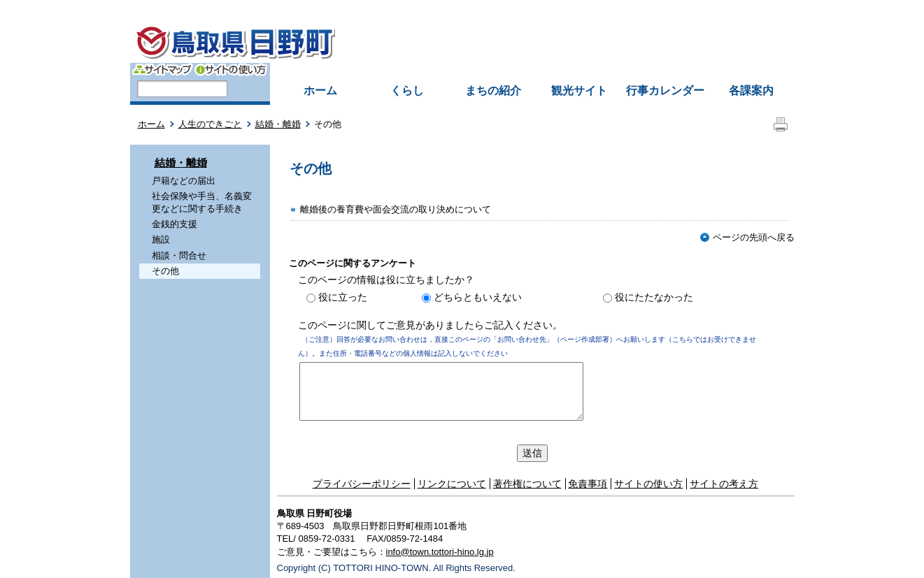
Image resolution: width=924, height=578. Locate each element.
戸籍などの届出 (184, 181)
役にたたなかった (654, 297)
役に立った (343, 297)
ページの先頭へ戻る (747, 237)
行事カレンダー (665, 91)
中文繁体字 (595, 10)
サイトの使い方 (231, 70)
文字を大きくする (666, 54)
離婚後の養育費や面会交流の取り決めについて (396, 209)
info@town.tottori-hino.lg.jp (440, 552)
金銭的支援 (175, 224)
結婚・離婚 (278, 124)
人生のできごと (210, 124)
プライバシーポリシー (362, 484)
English (483, 10)
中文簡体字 (535, 10)
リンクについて (452, 484)
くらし (407, 91)
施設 (161, 239)
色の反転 (599, 54)
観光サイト (579, 91)
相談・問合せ (179, 255)
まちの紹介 (493, 91)
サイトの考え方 (724, 484)
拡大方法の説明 (748, 54)
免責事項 (588, 484)
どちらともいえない (478, 297)
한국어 (644, 10)
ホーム (320, 91)
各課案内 (751, 91)
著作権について (527, 484)
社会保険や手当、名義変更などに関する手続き (202, 202)
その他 (165, 271)
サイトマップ (163, 70)
